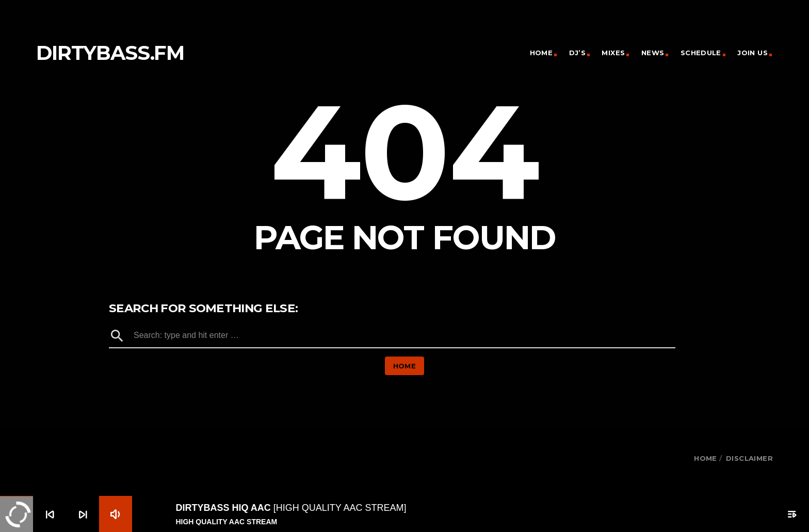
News (653, 53)
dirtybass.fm (110, 53)
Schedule (701, 53)
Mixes (613, 53)
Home (541, 53)
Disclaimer (749, 458)
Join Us (753, 53)
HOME (706, 458)
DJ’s (578, 53)
